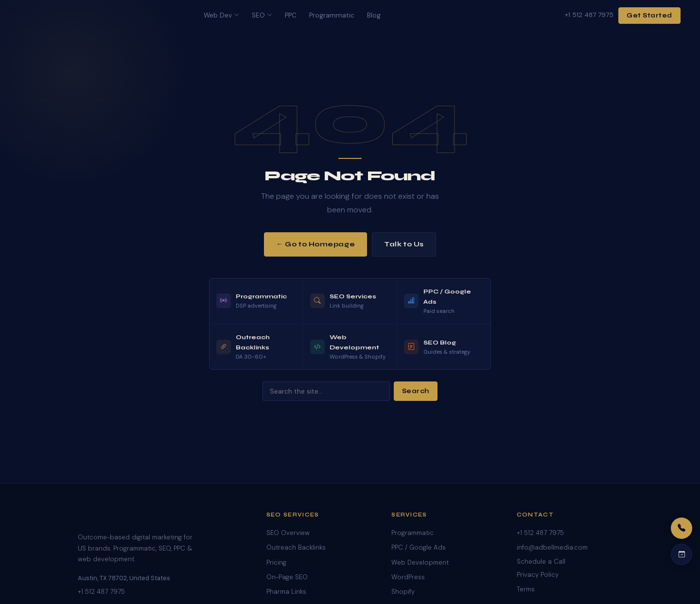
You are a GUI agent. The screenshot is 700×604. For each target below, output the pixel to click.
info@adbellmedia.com (552, 547)
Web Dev (221, 15)
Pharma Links (286, 592)
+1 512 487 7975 (589, 15)
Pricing (276, 562)
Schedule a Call (541, 561)
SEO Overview (288, 533)
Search (416, 391)
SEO (262, 15)
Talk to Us (404, 244)
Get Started (649, 16)
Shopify (403, 592)
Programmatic (332, 15)
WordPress (408, 577)
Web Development (420, 562)
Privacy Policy (538, 575)
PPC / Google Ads (419, 547)
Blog (374, 15)
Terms (526, 589)
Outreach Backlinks (296, 547)
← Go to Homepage (315, 244)
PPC (291, 15)
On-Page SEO (287, 577)
